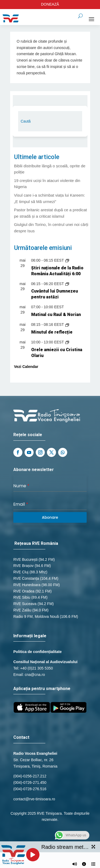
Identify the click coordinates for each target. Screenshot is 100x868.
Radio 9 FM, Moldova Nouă (36, 616)
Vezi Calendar (26, 367)
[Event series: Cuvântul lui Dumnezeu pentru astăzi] (67, 284)
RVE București (25, 559)
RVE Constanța (26, 578)
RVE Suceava (25, 604)
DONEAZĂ (50, 4)
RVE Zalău (22, 610)
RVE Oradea (24, 591)
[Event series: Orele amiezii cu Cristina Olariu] (67, 342)
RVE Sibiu (22, 597)
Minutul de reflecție (52, 332)
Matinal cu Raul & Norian (56, 315)
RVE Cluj (21, 572)
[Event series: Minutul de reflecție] (67, 325)
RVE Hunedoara (27, 585)
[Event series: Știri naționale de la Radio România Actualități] (67, 260)
